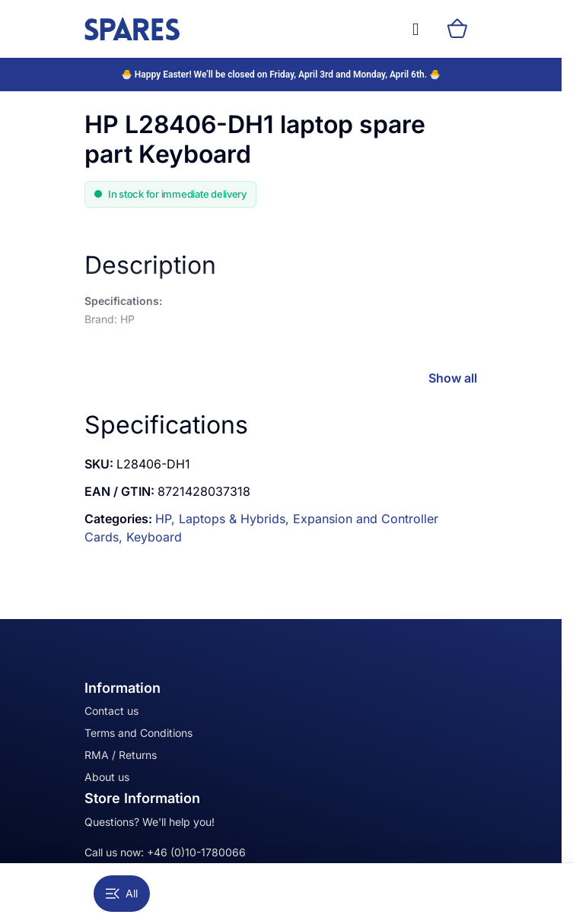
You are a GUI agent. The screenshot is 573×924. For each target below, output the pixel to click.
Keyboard (154, 537)
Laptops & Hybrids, (236, 519)
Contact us (111, 711)
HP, (167, 519)
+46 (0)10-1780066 (196, 852)
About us (107, 777)
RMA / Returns (121, 755)
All (122, 893)
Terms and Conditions (138, 733)
